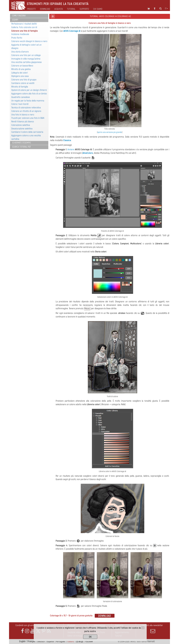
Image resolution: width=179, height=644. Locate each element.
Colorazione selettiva (21, 125)
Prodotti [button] (31, 9)
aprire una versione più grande (110, 132)
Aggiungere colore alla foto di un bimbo (29, 94)
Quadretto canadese (21, 97)
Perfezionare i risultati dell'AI (24, 24)
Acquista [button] (59, 9)
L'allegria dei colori (19, 73)
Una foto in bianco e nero (23, 115)
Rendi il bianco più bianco (23, 122)
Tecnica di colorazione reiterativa (26, 108)
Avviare (71, 149)
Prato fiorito (17, 38)
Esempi (15, 20)
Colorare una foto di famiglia (24, 31)
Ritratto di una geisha (21, 69)
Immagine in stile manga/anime (26, 59)
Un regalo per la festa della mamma (28, 101)
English (22, 641)
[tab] (29, 16)
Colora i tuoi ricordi (20, 104)
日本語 (80, 641)
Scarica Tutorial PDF (22, 147)
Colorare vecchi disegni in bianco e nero (29, 41)
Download (45, 9)
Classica (67, 140)
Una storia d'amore (20, 52)
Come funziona (19, 16)
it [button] (166, 9)
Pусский (89, 641)
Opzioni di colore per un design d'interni (29, 90)
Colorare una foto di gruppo (24, 80)
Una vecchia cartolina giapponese (26, 62)
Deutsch (41, 641)
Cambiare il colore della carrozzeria (27, 132)
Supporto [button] (84, 9)
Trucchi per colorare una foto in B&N (28, 118)
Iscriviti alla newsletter (153, 629)
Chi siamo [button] (98, 9)
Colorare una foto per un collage (26, 55)
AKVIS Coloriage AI (72, 31)
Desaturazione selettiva (22, 129)
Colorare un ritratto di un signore (26, 111)
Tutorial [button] (71, 9)
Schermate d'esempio (21, 143)
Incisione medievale (20, 34)
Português (61, 641)
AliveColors (88, 153)
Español (50, 641)
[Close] (143, 628)
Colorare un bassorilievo (22, 66)
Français (31, 641)
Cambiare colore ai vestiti (23, 83)
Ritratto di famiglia (20, 87)
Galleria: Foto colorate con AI (24, 27)
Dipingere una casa (20, 76)
